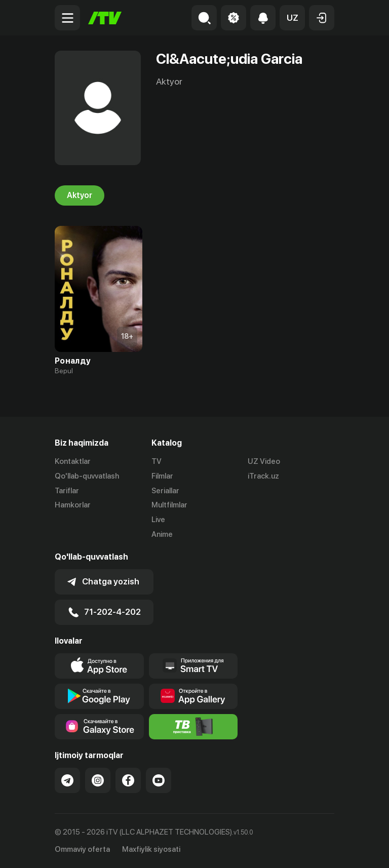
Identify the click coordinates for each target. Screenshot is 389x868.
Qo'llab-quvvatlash (87, 476)
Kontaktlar (73, 461)
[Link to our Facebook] (128, 780)
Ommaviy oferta (82, 849)
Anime (162, 534)
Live (158, 520)
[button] (292, 18)
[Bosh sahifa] (105, 18)
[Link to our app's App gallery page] (193, 696)
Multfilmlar (169, 505)
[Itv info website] (193, 727)
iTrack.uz (263, 476)
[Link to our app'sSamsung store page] (99, 727)
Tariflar (67, 491)
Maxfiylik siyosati (151, 849)
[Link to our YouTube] (159, 780)
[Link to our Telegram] (67, 780)
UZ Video (264, 461)
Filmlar (162, 476)
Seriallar (165, 491)
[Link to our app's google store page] (99, 696)
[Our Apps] (193, 666)
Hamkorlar (73, 505)
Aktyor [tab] (80, 195)
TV (157, 461)
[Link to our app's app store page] (99, 666)
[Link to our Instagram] (98, 780)
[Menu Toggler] (67, 18)
